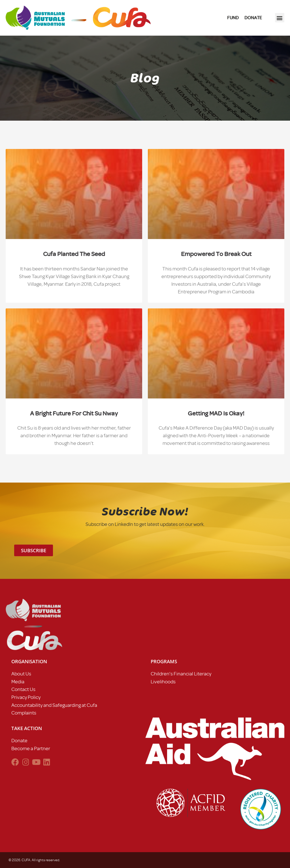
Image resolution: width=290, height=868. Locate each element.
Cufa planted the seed (74, 254)
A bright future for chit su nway (74, 413)
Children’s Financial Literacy (181, 674)
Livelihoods (163, 682)
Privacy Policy (26, 697)
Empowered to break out (216, 254)
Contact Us (23, 689)
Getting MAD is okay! (216, 413)
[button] (280, 18)
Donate (19, 741)
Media (18, 682)
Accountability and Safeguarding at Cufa (54, 705)
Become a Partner (31, 748)
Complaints (24, 713)
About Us (21, 674)
